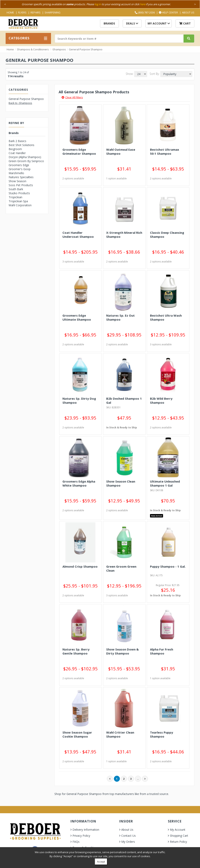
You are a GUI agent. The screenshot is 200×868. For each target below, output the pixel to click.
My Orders (128, 842)
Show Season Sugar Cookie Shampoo (77, 734)
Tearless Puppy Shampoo (162, 734)
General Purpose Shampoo (86, 49)
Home (10, 12)
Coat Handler (17, 153)
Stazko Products (19, 193)
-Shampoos (59, 49)
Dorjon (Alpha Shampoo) (25, 157)
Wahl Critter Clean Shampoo (120, 734)
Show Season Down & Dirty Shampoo (122, 651)
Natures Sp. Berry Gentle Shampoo (76, 651)
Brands (109, 23)
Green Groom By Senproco (26, 161)
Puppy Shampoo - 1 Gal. (168, 566)
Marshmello (16, 173)
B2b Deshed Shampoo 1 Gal (124, 400)
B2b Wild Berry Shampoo (161, 400)
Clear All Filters (72, 97)
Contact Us (129, 836)
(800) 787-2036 (145, 12)
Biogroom (15, 149)
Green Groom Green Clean (121, 568)
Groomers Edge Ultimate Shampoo (77, 317)
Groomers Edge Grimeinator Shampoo (79, 151)
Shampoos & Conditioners (33, 49)
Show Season (17, 181)
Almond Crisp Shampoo (80, 566)
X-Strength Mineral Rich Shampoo (124, 235)
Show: (130, 74)
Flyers (22, 12)
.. (138, 779)
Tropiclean (15, 197)
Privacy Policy (81, 836)
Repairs (36, 12)
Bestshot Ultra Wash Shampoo (166, 317)
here (143, 4)
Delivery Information (86, 830)
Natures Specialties (21, 177)
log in (98, 4)
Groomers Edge (19, 165)
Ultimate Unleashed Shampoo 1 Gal (165, 483)
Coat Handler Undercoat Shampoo (78, 235)
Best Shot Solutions (21, 145)
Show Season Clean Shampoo (121, 483)
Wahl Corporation (20, 205)
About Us (188, 12)
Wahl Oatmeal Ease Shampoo (121, 151)
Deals (132, 23)
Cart (185, 23)
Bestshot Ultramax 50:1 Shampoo (165, 151)
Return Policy (178, 842)
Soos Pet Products (21, 185)
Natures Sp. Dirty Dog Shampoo (79, 400)
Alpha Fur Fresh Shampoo (162, 651)
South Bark (16, 189)
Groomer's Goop (20, 169)
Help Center (168, 12)
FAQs (76, 842)
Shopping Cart (179, 836)
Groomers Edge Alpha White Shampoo (79, 483)
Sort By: (155, 74)
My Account (159, 23)
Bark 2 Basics (17, 141)
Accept (101, 862)
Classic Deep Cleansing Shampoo (167, 235)
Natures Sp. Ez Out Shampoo (120, 317)
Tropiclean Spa (18, 201)
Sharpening (53, 12)
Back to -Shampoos (20, 103)
